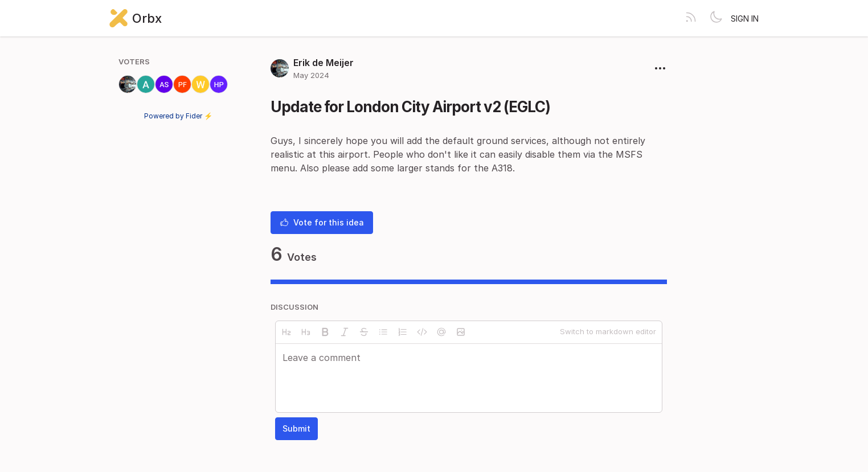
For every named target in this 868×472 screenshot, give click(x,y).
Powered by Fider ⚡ (178, 116)
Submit (296, 428)
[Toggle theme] (716, 18)
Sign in (745, 19)
